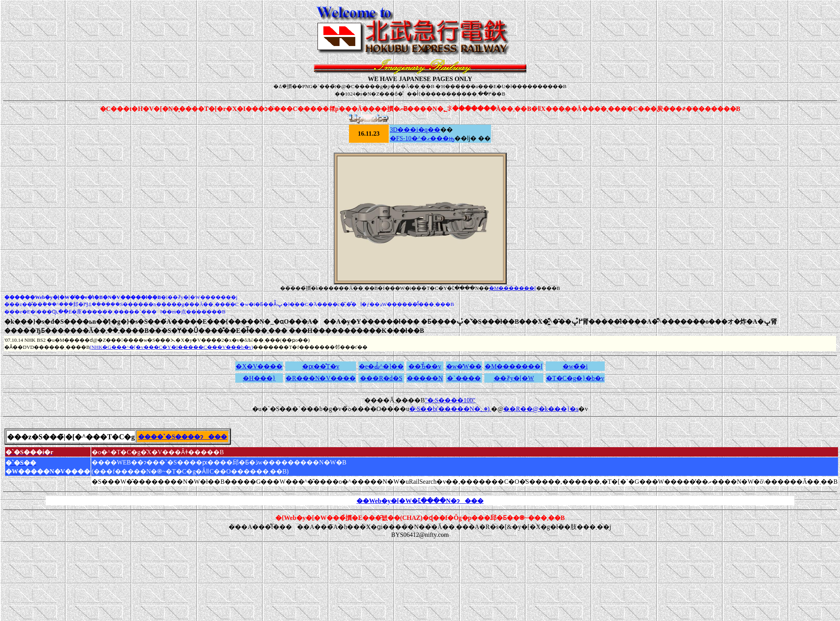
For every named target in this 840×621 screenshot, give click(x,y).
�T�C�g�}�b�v (575, 378)
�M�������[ (513, 288)
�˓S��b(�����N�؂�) (450, 409)
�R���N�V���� (321, 378)
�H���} (259, 378)
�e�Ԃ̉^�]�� (381, 366)
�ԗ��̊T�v (321, 366)
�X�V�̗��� (259, 366)
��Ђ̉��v (425, 366)
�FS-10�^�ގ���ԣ (422, 138)
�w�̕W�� (464, 366)
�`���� (464, 378)
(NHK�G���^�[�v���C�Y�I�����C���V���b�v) (172, 347)
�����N (425, 378)
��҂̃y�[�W (514, 378)
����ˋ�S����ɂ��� (183, 437)
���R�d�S (381, 378)
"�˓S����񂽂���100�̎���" (450, 400)
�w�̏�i (575, 366)
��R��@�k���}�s (541, 409)
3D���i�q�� (415, 130)
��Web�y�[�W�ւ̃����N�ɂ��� (420, 501)
